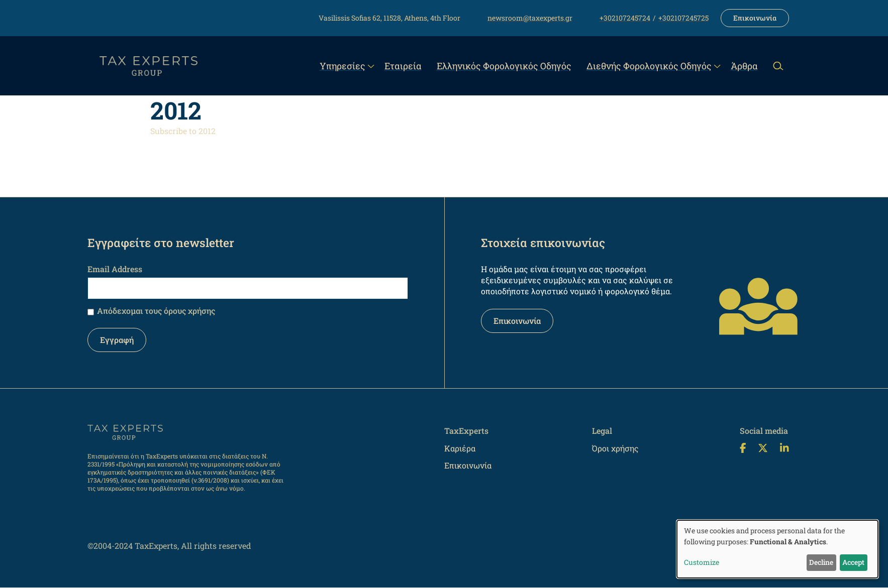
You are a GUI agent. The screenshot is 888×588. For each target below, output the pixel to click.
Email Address (115, 269)
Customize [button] (702, 562)
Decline (821, 562)
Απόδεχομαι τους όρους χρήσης (156, 311)
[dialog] (777, 549)
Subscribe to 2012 (183, 131)
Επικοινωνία (755, 18)
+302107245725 (683, 18)
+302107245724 (625, 18)
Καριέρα (460, 448)
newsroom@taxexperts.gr (530, 18)
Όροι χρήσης (615, 448)
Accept (853, 562)
